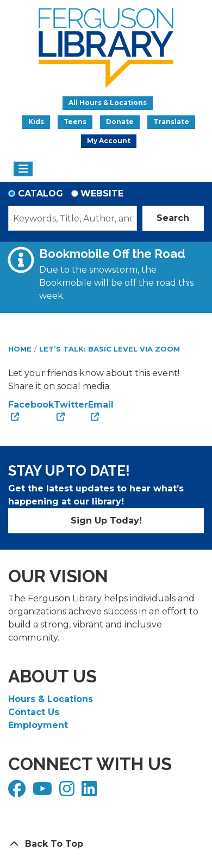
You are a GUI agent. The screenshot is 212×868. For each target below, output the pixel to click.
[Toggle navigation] (23, 169)
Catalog (40, 193)
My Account (109, 141)
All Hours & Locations (108, 103)
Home (20, 349)
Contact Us (34, 712)
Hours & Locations (51, 699)
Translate (171, 122)
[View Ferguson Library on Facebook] (18, 792)
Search (173, 218)
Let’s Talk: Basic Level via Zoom (110, 349)
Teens (75, 122)
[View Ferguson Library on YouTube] (44, 792)
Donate (120, 122)
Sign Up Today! (106, 521)
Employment (38, 725)
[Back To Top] (106, 844)
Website (102, 193)
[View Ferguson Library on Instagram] (68, 792)
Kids (36, 122)
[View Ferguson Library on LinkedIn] (91, 792)
